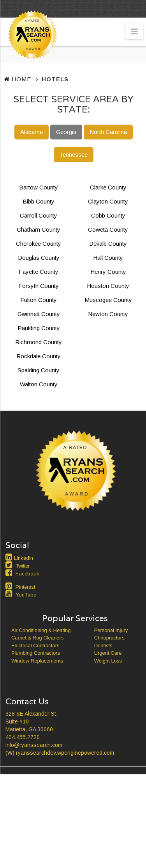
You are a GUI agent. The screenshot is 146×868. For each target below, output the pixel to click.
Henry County (108, 272)
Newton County (108, 314)
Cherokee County (39, 244)
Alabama (32, 132)
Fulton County (39, 300)
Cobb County (108, 215)
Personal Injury (111, 630)
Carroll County (39, 215)
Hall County (108, 258)
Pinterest (25, 587)
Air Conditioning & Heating (41, 630)
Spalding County (39, 370)
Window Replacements (37, 661)
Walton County (39, 384)
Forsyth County (39, 286)
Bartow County (39, 187)
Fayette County (39, 272)
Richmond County (39, 342)
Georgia (66, 132)
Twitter (23, 566)
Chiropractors (109, 638)
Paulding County (39, 328)
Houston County (108, 286)
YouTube (26, 595)
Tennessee (74, 154)
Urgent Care (108, 653)
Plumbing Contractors (36, 653)
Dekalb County (108, 244)
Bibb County (39, 201)
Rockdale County (39, 356)
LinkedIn (24, 558)
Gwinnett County (39, 314)
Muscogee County (108, 300)
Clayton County (108, 201)
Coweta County (108, 230)
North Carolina (108, 132)
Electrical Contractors (35, 646)
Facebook (27, 574)
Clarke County (108, 187)
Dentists (103, 646)
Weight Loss (108, 661)
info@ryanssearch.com (34, 745)
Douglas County (39, 258)
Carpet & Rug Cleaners (37, 638)
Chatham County (39, 230)
